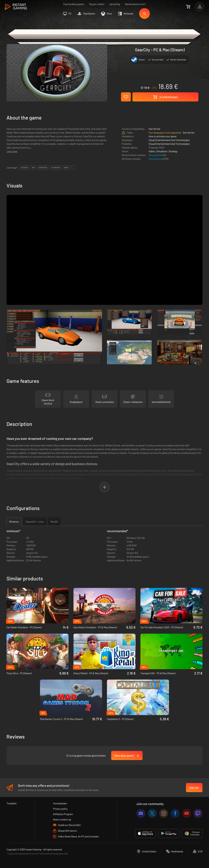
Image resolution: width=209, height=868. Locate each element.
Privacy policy (60, 809)
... (73, 167)
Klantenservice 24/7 (135, 4)
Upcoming (115, 4)
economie (56, 167)
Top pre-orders (97, 4)
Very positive (156, 155)
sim (33, 167)
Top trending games (74, 4)
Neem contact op (62, 819)
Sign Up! (194, 788)
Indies (152, 151)
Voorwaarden (60, 803)
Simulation (162, 151)
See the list (154, 129)
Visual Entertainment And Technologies (169, 140)
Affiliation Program (63, 814)
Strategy (173, 151)
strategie (43, 167)
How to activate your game (163, 136)
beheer (24, 167)
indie (66, 167)
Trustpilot (12, 803)
